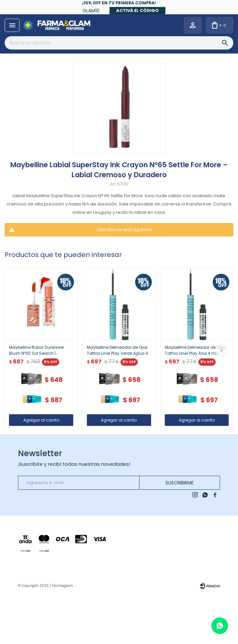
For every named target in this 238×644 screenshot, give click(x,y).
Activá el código (137, 10)
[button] (222, 350)
